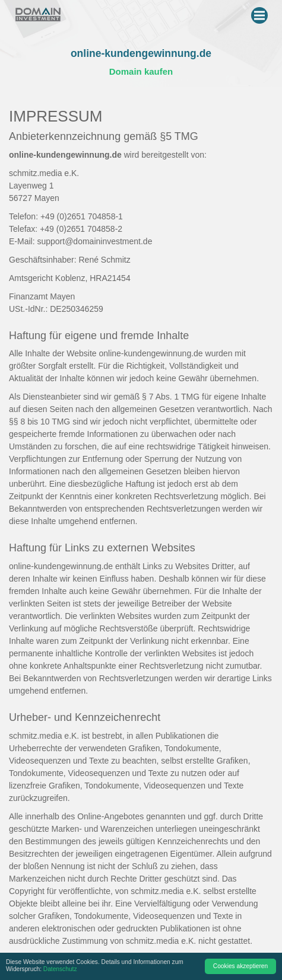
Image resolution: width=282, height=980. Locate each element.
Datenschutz (60, 969)
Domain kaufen (141, 71)
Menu (261, 13)
